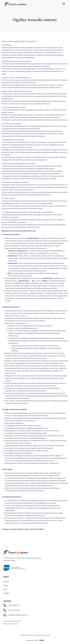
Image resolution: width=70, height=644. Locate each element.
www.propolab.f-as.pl (34, 456)
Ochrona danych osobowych (12, 621)
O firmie (6, 582)
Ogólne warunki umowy (11, 624)
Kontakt (6, 593)
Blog (5, 589)
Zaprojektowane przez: (32, 640)
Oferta (6, 585)
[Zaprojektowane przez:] (42, 640)
